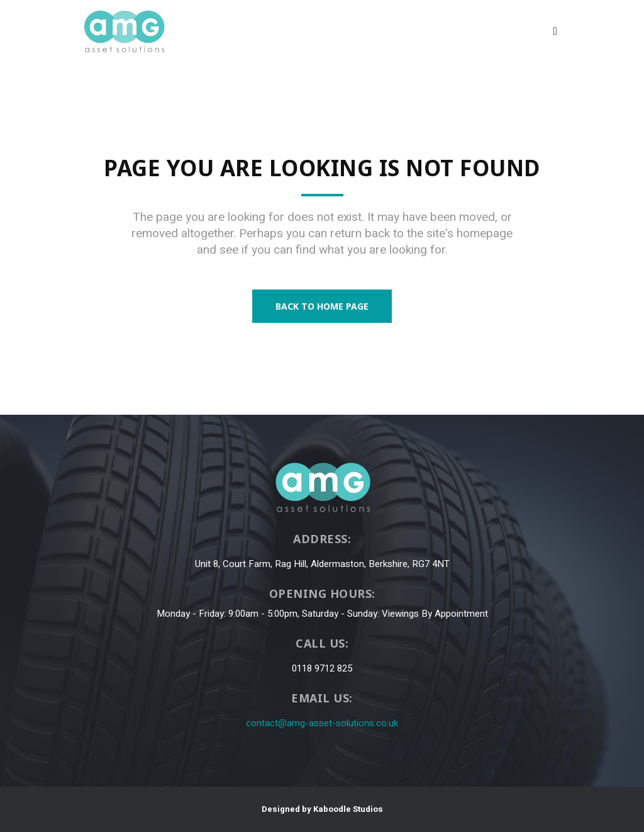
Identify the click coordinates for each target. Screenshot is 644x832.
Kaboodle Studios (348, 809)
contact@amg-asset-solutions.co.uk (322, 723)
